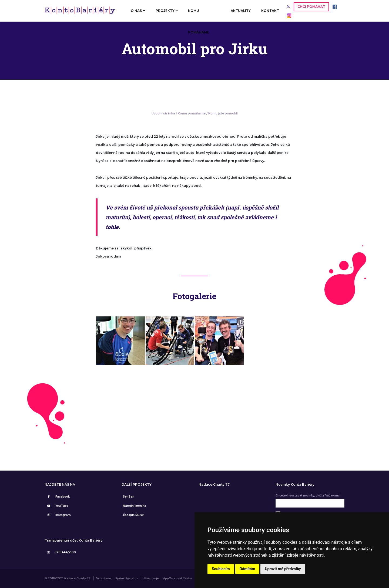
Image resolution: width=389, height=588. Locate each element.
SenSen (129, 497)
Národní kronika (135, 506)
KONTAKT (270, 11)
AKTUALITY (241, 11)
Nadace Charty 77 (214, 485)
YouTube (57, 506)
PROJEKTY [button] (167, 11)
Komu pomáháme (192, 113)
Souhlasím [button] (221, 569)
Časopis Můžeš (134, 515)
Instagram (58, 515)
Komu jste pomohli (223, 113)
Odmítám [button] (247, 569)
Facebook (58, 497)
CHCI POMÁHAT (311, 7)
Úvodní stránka (163, 113)
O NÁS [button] (138, 11)
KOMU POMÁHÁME (199, 15)
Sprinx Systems (127, 578)
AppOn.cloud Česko (177, 578)
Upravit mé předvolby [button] (283, 569)
